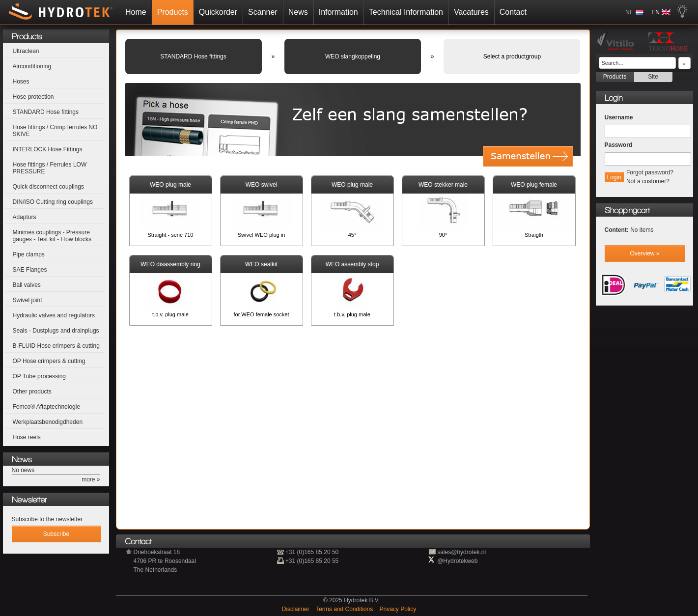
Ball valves (27, 285)
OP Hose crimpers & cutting (49, 361)
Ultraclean (26, 51)
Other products (32, 392)
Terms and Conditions (345, 609)
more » (91, 479)
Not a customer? (648, 181)
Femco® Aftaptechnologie (47, 407)
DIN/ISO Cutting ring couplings (53, 202)
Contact (513, 12)
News (298, 12)
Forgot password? (650, 172)
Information (338, 12)
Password (619, 145)
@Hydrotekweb (457, 561)
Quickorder (218, 12)
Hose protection (33, 97)
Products (173, 12)
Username (619, 117)
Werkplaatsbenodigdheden (48, 422)
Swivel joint (28, 300)
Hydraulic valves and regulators (54, 315)
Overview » (644, 253)
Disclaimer (296, 609)
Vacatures (471, 12)
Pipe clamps (29, 254)
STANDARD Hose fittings (46, 112)
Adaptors (25, 217)
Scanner (263, 12)
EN (656, 12)
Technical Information (406, 12)
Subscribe (56, 534)
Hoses (21, 82)
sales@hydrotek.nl (461, 552)
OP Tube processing (40, 376)
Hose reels (27, 437)
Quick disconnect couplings (48, 187)
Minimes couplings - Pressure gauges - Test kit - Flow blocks (52, 236)
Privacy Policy (398, 609)
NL (629, 12)
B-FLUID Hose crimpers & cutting (56, 346)
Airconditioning (32, 66)
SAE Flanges (30, 270)
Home (136, 12)
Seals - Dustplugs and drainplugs (56, 331)
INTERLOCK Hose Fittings (48, 149)
